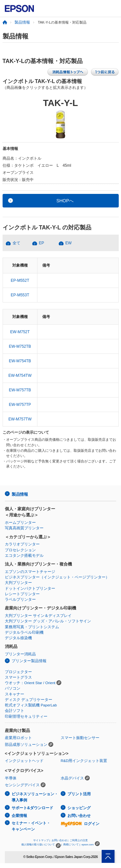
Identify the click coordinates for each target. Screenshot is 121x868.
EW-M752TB (20, 346)
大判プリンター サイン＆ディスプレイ (38, 616)
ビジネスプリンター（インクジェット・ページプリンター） (57, 577)
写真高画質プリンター (24, 528)
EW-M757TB (20, 390)
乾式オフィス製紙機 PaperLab (31, 705)
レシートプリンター (22, 594)
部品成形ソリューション (26, 745)
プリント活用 (79, 794)
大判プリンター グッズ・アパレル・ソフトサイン (48, 621)
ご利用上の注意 (79, 840)
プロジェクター (18, 672)
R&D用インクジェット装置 (84, 761)
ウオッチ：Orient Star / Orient (30, 683)
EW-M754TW (20, 376)
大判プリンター (18, 583)
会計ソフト (15, 711)
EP (42, 243)
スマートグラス (18, 677)
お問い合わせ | (60, 840)
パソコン (13, 688)
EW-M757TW (20, 419)
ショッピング (79, 808)
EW (69, 243)
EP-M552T (20, 281)
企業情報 (19, 816)
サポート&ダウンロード (32, 808)
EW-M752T (20, 332)
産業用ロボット (18, 738)
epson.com (88, 845)
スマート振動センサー (80, 738)
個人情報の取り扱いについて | (41, 845)
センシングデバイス (22, 785)
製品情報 (22, 22)
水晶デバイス (72, 778)
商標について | (72, 845)
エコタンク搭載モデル (24, 556)
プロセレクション (20, 550)
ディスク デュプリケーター (29, 700)
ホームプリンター (20, 523)
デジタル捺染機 (18, 638)
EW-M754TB (20, 361)
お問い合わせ (79, 816)
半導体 (11, 778)
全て (16, 243)
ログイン (80, 824)
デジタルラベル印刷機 (24, 632)
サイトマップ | (42, 840)
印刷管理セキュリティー (26, 716)
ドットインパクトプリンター (30, 588)
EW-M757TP (20, 405)
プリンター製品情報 (29, 661)
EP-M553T (20, 295)
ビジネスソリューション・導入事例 (35, 797)
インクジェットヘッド (24, 761)
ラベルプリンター (20, 599)
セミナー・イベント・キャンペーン (31, 826)
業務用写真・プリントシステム (32, 627)
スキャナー (15, 694)
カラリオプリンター (22, 544)
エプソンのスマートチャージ (30, 572)
